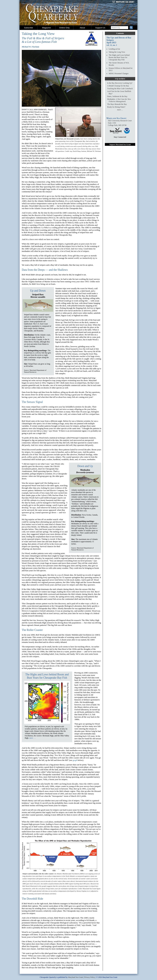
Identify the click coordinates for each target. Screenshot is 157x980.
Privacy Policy (90, 977)
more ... (120, 110)
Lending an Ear (114, 49)
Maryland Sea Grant (125, 2)
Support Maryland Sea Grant (120, 144)
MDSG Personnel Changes (119, 74)
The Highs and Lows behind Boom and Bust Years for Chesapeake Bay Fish (47, 676)
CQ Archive (120, 79)
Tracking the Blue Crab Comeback (120, 89)
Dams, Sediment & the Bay (117, 96)
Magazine (46, 28)
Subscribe (29, 28)
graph (75, 760)
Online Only (64, 28)
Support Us (100, 28)
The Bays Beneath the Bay (117, 104)
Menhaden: (119, 100)
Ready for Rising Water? (116, 107)
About (82, 28)
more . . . (33, 738)
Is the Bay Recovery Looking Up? (120, 83)
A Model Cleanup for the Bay (118, 86)
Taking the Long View (117, 52)
